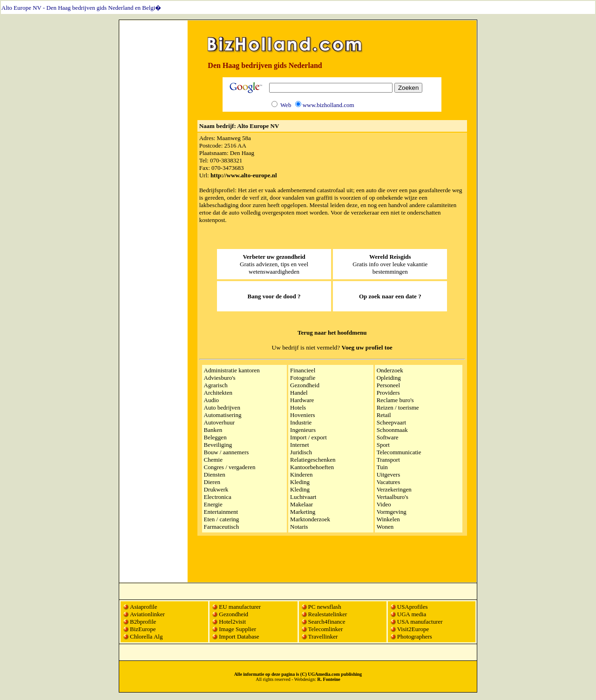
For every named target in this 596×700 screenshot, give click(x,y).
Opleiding (389, 378)
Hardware (302, 400)
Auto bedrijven (222, 407)
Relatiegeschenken (313, 460)
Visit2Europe (413, 629)
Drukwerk (216, 489)
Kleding (300, 482)
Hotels (298, 407)
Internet (299, 445)
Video (384, 504)
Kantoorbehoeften (312, 467)
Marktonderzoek (310, 519)
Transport (388, 460)
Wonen (385, 527)
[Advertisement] (154, 162)
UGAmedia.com (324, 674)
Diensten (215, 475)
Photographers (415, 636)
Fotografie (303, 378)
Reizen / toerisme (398, 407)
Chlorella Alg (146, 636)
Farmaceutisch (222, 527)
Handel (299, 393)
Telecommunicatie (399, 452)
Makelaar (301, 504)
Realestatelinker (328, 614)
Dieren (212, 482)
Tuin (382, 467)
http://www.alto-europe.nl (244, 175)
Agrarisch (216, 385)
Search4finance (327, 622)
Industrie (301, 422)
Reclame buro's (395, 400)
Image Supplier (237, 629)
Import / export (308, 437)
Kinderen (301, 475)
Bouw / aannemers (227, 452)
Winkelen (388, 519)
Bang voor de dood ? (274, 296)
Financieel (303, 370)
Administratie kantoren (232, 370)
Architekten (218, 393)
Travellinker (323, 636)
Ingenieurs (303, 430)
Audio (212, 400)
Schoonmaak (392, 430)
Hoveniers (302, 415)
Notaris (299, 527)
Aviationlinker (147, 614)
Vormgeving (392, 512)
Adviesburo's (220, 378)
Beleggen (215, 437)
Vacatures (389, 482)
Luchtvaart (303, 497)
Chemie (213, 460)
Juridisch (301, 452)
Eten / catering (222, 519)
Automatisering (223, 415)
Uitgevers (389, 475)
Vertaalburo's (393, 497)
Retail (384, 415)
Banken (213, 430)
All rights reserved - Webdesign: (298, 679)
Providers (388, 393)
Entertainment (221, 512)
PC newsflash (325, 607)
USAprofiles (413, 607)
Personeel (389, 385)
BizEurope (143, 629)
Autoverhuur (219, 422)
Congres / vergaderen (230, 467)
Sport (383, 445)
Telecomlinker (326, 629)
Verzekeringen (394, 489)
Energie (213, 504)
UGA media (412, 614)
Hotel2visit (232, 622)
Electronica (218, 497)
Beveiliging (218, 445)
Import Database (239, 636)
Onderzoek (390, 370)
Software (388, 437)
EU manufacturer (240, 607)
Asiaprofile (143, 607)
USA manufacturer (420, 622)
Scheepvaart (392, 422)
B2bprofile (143, 622)
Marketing (303, 512)
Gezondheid (305, 385)
